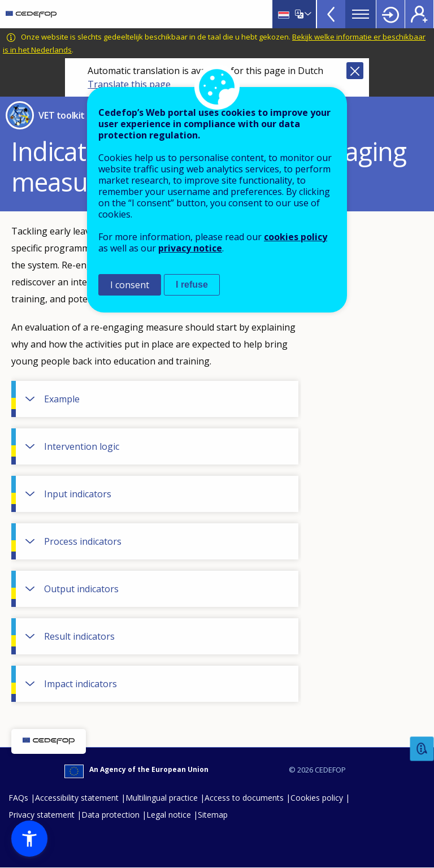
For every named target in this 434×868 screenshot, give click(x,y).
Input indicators (78, 494)
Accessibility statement (77, 798)
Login (390, 14)
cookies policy (296, 237)
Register (419, 14)
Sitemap (213, 815)
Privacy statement (42, 815)
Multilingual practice (162, 798)
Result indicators (79, 636)
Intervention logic (82, 446)
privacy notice (190, 248)
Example (62, 399)
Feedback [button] (422, 749)
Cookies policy (317, 798)
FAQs (18, 798)
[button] (29, 839)
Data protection (110, 815)
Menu (361, 14)
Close (355, 71)
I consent (130, 285)
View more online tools (331, 14)
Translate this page (129, 84)
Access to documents (244, 798)
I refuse (192, 285)
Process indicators (83, 541)
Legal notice (169, 815)
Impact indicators (81, 684)
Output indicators (81, 589)
